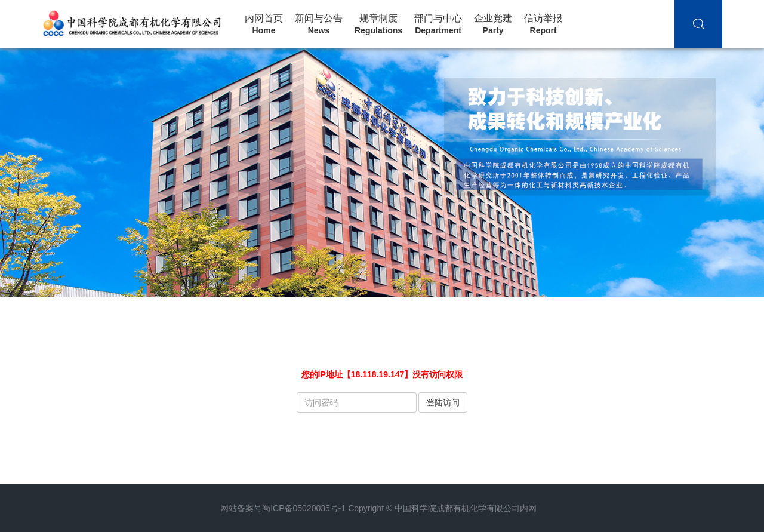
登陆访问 (443, 402)
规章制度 (378, 24)
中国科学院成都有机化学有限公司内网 (466, 508)
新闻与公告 (319, 24)
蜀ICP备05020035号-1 (304, 508)
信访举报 (543, 24)
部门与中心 (438, 24)
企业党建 (493, 24)
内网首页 (264, 24)
